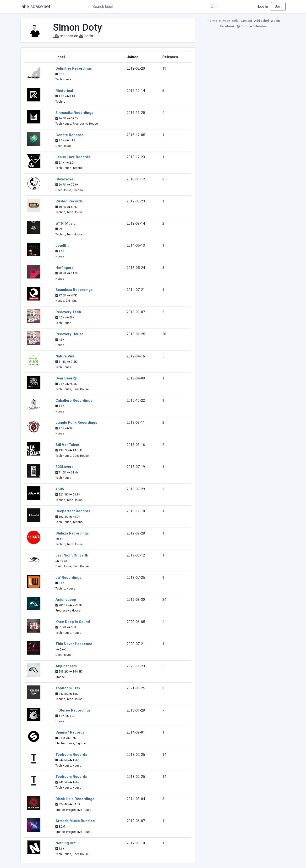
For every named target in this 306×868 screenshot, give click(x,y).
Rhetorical (64, 91)
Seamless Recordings (74, 290)
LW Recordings (68, 578)
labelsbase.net (35, 6)
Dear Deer (64, 378)
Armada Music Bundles (75, 821)
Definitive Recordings (74, 68)
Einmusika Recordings (74, 113)
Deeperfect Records (73, 511)
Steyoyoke (64, 179)
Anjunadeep (66, 600)
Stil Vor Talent (67, 445)
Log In (263, 6)
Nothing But (66, 843)
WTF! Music (66, 223)
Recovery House (69, 334)
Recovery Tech (68, 312)
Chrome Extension (252, 26)
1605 (60, 489)
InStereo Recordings (73, 710)
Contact (246, 21)
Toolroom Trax (68, 688)
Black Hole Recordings (75, 799)
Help (235, 21)
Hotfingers (64, 268)
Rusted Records (69, 201)
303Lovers (64, 467)
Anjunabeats (66, 666)
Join (278, 6)
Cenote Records (69, 135)
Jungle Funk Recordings (76, 423)
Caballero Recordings (74, 401)
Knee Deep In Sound (73, 622)
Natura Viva (65, 356)
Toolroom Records (71, 755)
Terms (213, 21)
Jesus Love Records (73, 157)
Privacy (224, 21)
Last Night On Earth (72, 555)
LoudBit (62, 245)
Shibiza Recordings (72, 533)
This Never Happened (74, 644)
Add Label (261, 21)
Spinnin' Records (70, 732)
